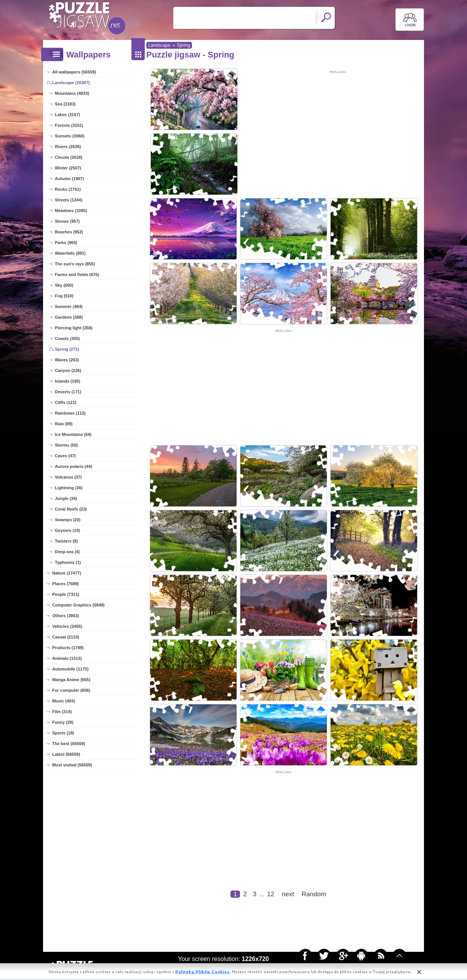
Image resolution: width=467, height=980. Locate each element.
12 (271, 894)
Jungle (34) (66, 498)
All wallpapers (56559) (74, 72)
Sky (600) (64, 285)
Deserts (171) (68, 392)
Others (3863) (66, 616)
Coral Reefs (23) (71, 509)
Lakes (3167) (67, 115)
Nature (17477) (67, 573)
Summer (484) (69, 306)
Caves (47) (65, 456)
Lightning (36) (69, 488)
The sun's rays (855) (75, 264)
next (288, 894)
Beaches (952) (69, 232)
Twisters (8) (66, 541)
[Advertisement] (338, 128)
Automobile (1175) (70, 669)
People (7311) (66, 594)
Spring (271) (67, 349)
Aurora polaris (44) (74, 466)
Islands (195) (68, 381)
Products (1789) (68, 648)
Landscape (159, 45)
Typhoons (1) (68, 562)
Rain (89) (64, 424)
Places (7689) (66, 584)
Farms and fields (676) (77, 275)
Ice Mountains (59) (73, 434)
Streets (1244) (69, 200)
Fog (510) (64, 296)
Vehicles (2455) (67, 626)
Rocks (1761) (68, 189)
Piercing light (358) (74, 328)
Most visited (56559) (72, 765)
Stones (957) (67, 221)
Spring (183, 45)
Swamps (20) (68, 520)
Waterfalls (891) (70, 253)
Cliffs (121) (66, 402)
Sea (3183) (65, 104)
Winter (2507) (68, 168)
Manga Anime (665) (71, 680)
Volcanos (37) (68, 477)
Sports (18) (63, 733)
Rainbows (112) (70, 413)
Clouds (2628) (69, 157)
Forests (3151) (69, 125)
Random (314, 894)
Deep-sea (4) (67, 552)
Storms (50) (66, 445)
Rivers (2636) (68, 147)
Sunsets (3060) (70, 136)
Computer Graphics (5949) (78, 605)
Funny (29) (63, 722)
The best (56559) (69, 744)
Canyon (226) (68, 370)
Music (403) (64, 701)
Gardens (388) (69, 317)
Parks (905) (66, 243)
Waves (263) (67, 360)
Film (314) (62, 712)
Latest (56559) (66, 754)
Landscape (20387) (71, 83)
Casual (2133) (66, 637)
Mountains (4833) (72, 93)
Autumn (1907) (69, 179)
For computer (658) (71, 690)
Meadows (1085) (71, 211)
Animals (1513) (67, 658)
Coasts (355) (67, 338)
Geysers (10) (67, 530)
